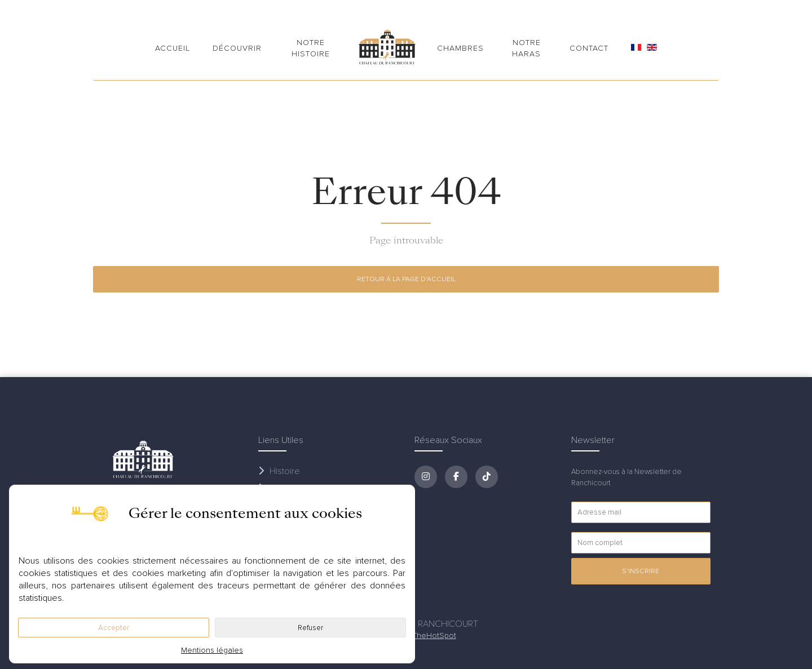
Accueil (173, 48)
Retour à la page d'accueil (406, 279)
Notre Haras (526, 48)
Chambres (460, 48)
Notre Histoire (311, 48)
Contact (589, 48)
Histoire (279, 471)
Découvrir (237, 48)
